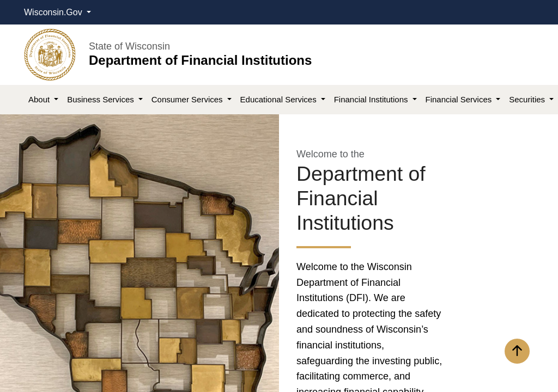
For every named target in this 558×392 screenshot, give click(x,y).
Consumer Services (188, 99)
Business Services (102, 99)
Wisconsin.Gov (54, 12)
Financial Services (460, 99)
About (40, 99)
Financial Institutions (372, 99)
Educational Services (280, 99)
